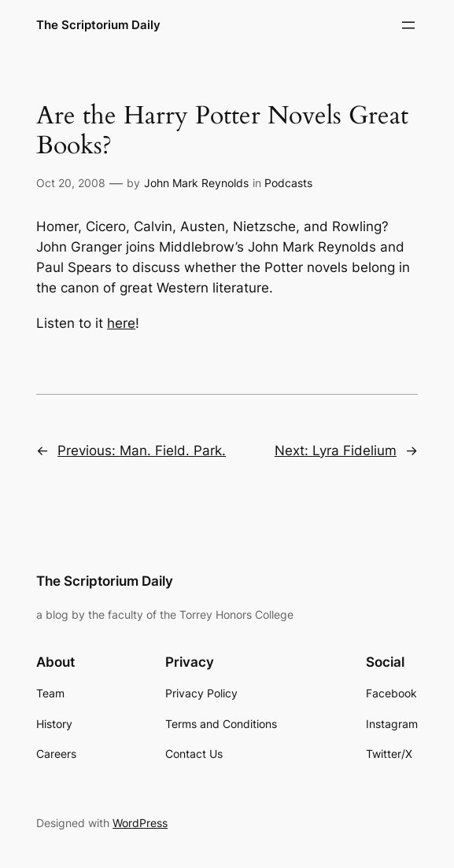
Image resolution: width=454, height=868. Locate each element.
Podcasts (288, 183)
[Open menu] (408, 25)
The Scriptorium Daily (98, 25)
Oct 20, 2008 (71, 183)
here (121, 323)
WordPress (140, 823)
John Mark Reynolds (196, 183)
